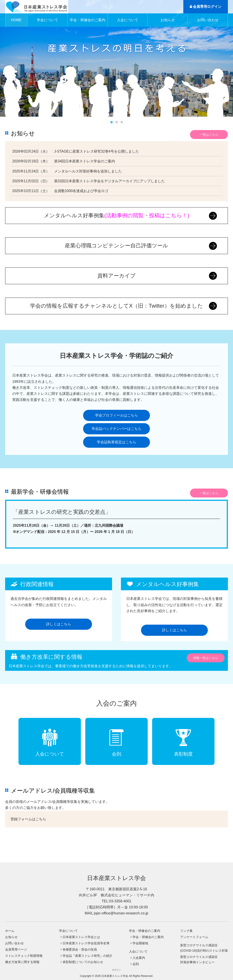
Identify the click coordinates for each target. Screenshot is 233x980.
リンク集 (186, 931)
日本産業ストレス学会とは (81, 937)
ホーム (10, 931)
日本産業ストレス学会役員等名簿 (86, 943)
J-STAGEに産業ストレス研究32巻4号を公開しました (97, 151)
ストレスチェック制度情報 (24, 956)
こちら (41, 819)
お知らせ (168, 20)
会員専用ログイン (206, 7)
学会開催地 (140, 943)
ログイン (116, 970)
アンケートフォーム (194, 937)
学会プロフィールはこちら (116, 415)
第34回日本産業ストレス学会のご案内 (85, 161)
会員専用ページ (16, 949)
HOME (16, 20)
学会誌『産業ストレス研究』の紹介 (88, 956)
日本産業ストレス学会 (116, 878)
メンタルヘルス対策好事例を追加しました (88, 171)
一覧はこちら (209, 135)
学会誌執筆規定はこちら (116, 442)
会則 (136, 964)
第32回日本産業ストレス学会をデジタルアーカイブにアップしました (110, 181)
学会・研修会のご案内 (148, 937)
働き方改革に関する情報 (22, 962)
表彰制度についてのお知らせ (83, 962)
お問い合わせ (208, 20)
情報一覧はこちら (206, 658)
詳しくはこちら (59, 624)
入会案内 (139, 958)
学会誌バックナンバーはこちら (116, 429)
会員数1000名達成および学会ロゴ (81, 191)
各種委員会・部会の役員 (80, 949)
